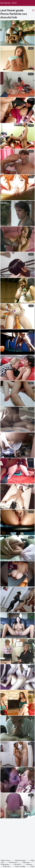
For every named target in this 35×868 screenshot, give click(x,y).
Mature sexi (13, 862)
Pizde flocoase (20, 861)
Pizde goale (5, 864)
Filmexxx (29, 864)
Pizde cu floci (5, 861)
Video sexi (26, 862)
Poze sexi (6, 867)
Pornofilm (17, 864)
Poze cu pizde (20, 867)
